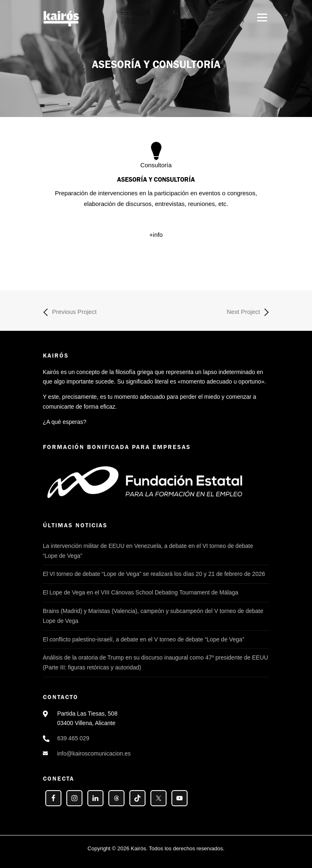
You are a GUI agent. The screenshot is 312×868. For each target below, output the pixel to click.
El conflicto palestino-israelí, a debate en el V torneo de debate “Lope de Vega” (144, 639)
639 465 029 (73, 738)
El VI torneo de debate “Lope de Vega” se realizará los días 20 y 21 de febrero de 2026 (154, 574)
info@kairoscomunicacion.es (94, 753)
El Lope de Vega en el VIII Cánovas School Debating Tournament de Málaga (141, 592)
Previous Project (70, 312)
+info (156, 235)
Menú (262, 17)
